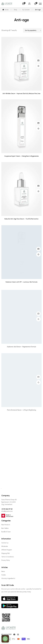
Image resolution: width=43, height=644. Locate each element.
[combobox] (32, 30)
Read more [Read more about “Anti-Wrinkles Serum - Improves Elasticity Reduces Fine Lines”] (38, 61)
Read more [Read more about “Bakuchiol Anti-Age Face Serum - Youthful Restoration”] (38, 193)
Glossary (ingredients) (8, 578)
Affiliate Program (7, 550)
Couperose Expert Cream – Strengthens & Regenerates (22, 161)
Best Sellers (5, 528)
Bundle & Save (6, 532)
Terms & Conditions (8, 557)
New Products (6, 525)
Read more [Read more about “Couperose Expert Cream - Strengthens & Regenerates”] (38, 127)
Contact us (5, 543)
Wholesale (5, 546)
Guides (4, 575)
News (3, 571)
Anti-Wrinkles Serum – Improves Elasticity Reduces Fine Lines (21, 94)
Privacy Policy (6, 560)
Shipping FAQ (6, 553)
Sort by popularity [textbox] (31, 30)
